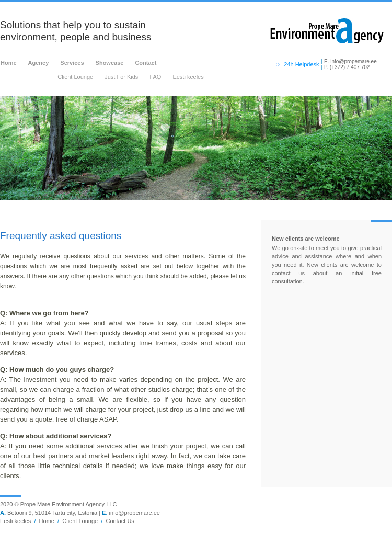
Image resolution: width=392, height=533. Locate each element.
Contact (146, 63)
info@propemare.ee (354, 61)
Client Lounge (75, 77)
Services (72, 63)
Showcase (110, 63)
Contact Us (120, 521)
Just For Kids (121, 77)
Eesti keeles (188, 77)
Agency (39, 63)
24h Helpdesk (301, 64)
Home (9, 63)
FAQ (155, 77)
